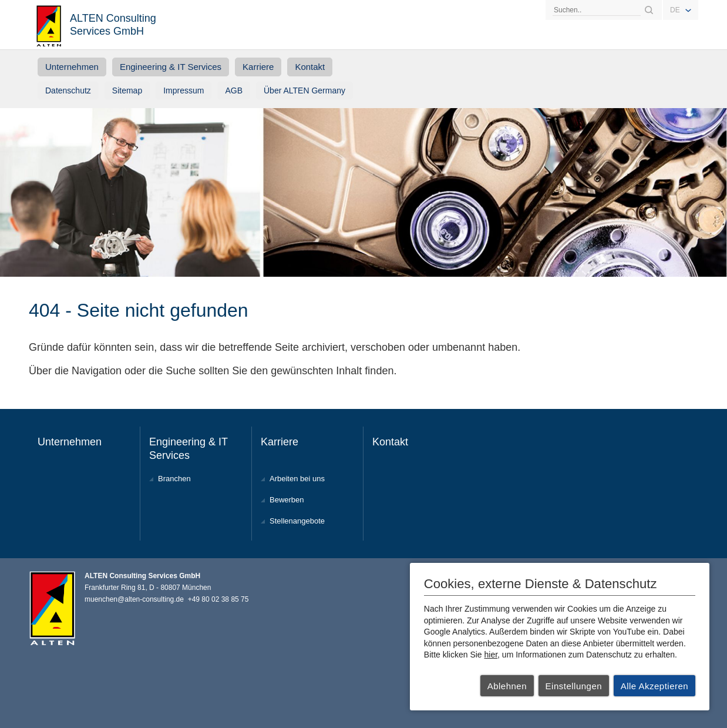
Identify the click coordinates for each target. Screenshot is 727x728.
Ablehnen (507, 686)
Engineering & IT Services (171, 67)
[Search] (597, 10)
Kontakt (310, 67)
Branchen (174, 479)
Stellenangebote (297, 521)
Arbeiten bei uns (297, 479)
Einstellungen (574, 686)
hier (491, 655)
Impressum (184, 90)
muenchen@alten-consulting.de (134, 599)
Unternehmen (72, 67)
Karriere (258, 67)
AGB (234, 90)
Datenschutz (68, 90)
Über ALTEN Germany (304, 90)
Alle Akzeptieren (655, 686)
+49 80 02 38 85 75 (218, 599)
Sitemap (127, 90)
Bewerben (287, 500)
